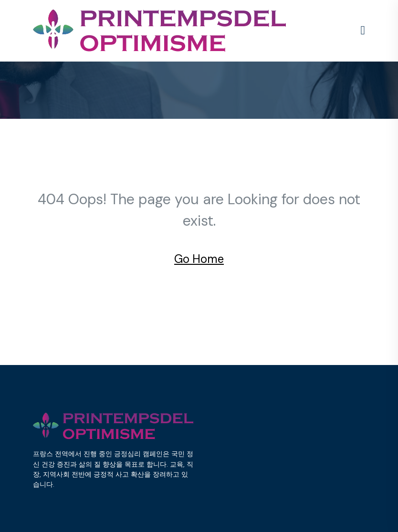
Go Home (199, 259)
